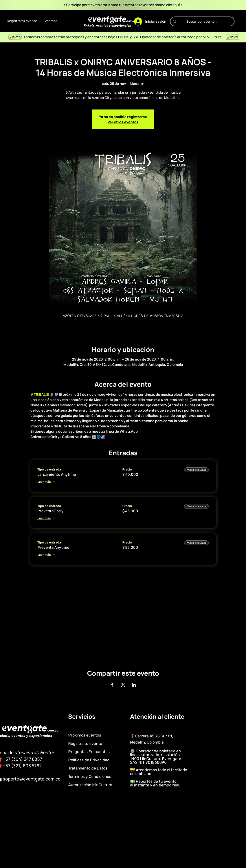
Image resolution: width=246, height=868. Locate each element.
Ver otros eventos (123, 122)
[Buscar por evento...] (202, 21)
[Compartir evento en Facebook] (112, 685)
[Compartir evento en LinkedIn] (134, 685)
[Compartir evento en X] (123, 685)
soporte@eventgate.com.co (32, 779)
